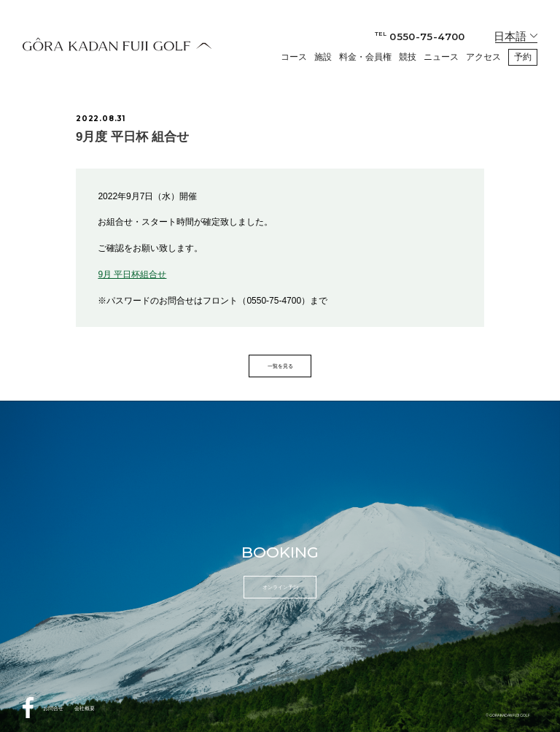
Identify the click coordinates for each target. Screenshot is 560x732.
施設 (323, 57)
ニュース (441, 57)
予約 (523, 57)
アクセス (483, 57)
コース (294, 57)
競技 (408, 57)
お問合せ (53, 708)
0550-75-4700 (420, 36)
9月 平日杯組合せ (132, 274)
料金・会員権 (365, 57)
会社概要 (85, 708)
